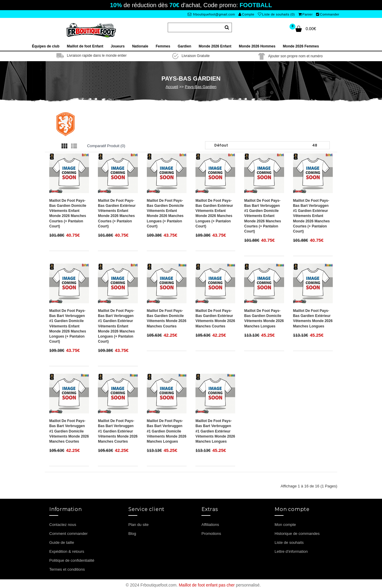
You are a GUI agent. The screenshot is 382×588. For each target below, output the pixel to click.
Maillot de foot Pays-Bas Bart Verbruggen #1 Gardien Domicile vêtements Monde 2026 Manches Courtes (69, 431)
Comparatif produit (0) (106, 146)
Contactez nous (63, 525)
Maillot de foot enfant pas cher (207, 585)
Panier (306, 14)
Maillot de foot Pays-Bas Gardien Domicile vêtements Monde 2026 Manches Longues (264, 318)
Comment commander (68, 534)
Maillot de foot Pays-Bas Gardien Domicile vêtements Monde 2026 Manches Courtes (167, 318)
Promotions (211, 534)
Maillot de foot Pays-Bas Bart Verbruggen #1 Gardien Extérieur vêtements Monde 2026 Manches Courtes (118, 431)
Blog (132, 534)
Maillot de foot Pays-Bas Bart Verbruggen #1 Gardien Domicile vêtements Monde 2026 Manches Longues (167, 431)
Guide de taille (62, 542)
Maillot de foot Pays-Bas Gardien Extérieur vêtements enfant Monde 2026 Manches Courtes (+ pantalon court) (117, 213)
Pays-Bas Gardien (201, 87)
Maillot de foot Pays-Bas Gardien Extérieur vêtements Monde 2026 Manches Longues (313, 318)
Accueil (172, 87)
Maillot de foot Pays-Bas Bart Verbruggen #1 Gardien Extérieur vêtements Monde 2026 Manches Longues (215, 431)
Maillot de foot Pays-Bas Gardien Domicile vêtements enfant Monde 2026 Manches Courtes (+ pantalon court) (68, 213)
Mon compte (285, 525)
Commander (328, 14)
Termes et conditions (67, 569)
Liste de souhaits (289, 542)
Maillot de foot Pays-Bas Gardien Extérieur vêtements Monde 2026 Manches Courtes (215, 318)
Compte (246, 14)
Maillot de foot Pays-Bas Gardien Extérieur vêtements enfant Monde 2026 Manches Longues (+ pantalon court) (214, 213)
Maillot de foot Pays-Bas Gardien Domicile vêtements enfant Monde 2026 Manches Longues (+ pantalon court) (165, 213)
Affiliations (210, 525)
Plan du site (138, 525)
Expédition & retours (67, 551)
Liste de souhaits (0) (276, 14)
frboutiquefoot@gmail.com (211, 14)
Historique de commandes (297, 534)
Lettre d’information (291, 551)
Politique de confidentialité (72, 560)
